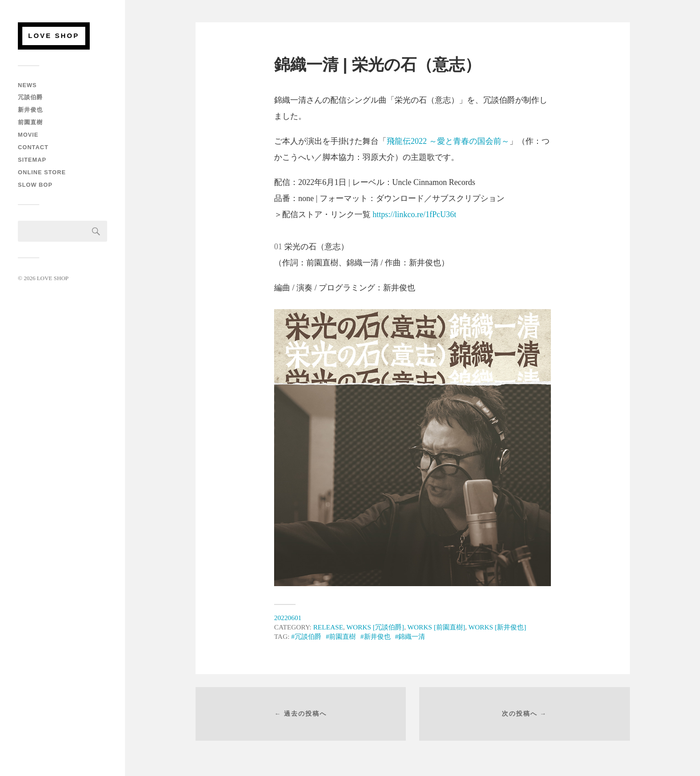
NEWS (27, 85)
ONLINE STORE (42, 172)
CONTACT (33, 147)
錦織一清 (412, 636)
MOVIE (28, 135)
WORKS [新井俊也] (497, 627)
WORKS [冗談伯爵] (375, 627)
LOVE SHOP (54, 36)
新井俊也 (30, 110)
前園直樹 (30, 122)
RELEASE (328, 627)
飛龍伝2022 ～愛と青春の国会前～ (448, 141)
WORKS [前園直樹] (436, 627)
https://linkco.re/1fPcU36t (415, 214)
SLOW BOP (35, 185)
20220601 (288, 618)
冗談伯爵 (30, 97)
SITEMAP (32, 160)
